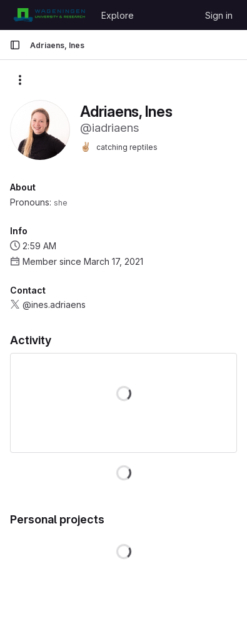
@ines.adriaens (54, 305)
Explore (118, 15)
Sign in (219, 15)
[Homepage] (49, 15)
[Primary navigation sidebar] (15, 45)
